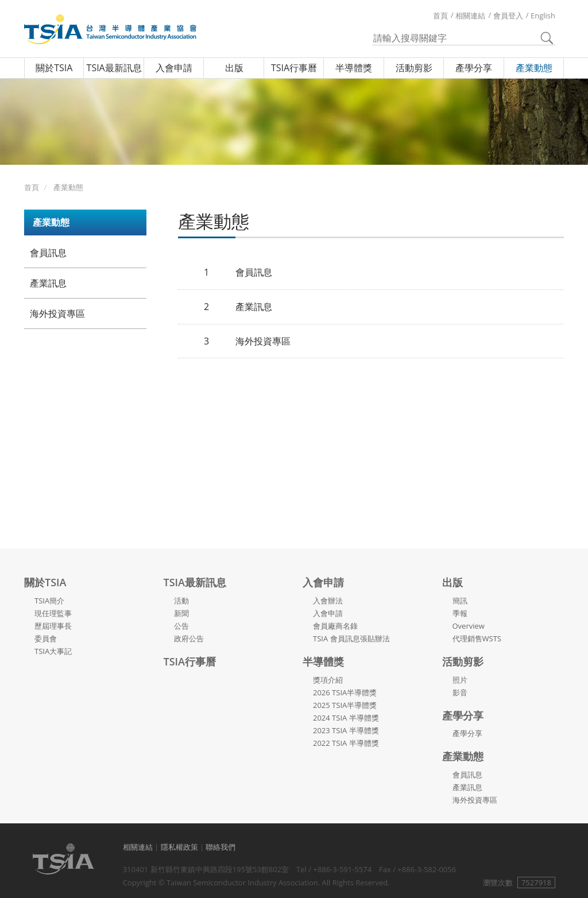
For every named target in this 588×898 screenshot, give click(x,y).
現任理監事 (53, 613)
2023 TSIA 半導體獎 (346, 730)
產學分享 (474, 68)
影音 (460, 692)
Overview (469, 626)
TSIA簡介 (49, 601)
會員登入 (508, 16)
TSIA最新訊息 (114, 68)
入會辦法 (328, 601)
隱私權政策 (179, 847)
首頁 (440, 16)
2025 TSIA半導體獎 (345, 705)
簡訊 (460, 601)
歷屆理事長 (53, 626)
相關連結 (470, 16)
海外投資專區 (57, 313)
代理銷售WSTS (477, 638)
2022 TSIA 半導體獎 (346, 743)
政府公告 (189, 638)
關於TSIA (54, 68)
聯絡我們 (220, 847)
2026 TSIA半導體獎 (345, 692)
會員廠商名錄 (335, 626)
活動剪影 (414, 68)
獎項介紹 (328, 680)
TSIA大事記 (53, 651)
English (543, 16)
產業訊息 (48, 283)
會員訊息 (48, 253)
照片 (460, 680)
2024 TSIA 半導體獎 (346, 718)
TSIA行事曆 (294, 68)
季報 (460, 613)
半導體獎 (354, 68)
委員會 (46, 638)
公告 (181, 626)
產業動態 (534, 68)
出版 (234, 68)
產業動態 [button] (51, 222)
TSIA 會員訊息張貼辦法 (351, 638)
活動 (181, 601)
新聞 (181, 613)
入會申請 (174, 68)
